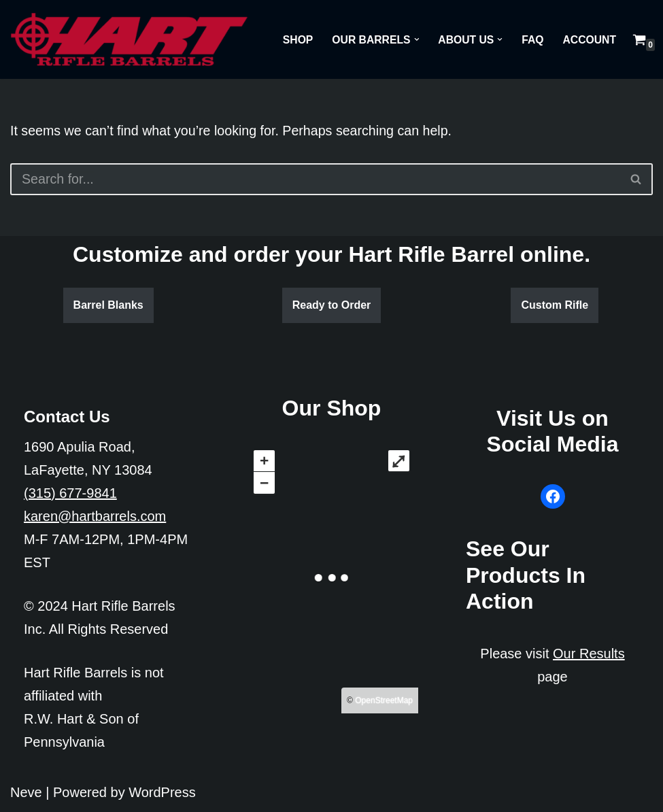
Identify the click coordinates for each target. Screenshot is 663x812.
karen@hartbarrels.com (95, 516)
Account (589, 40)
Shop (293, 40)
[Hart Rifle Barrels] (129, 39)
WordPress (162, 792)
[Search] (315, 179)
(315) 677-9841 (70, 493)
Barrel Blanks (108, 306)
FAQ (531, 40)
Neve (26, 792)
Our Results (589, 654)
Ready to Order (332, 306)
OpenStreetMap (384, 701)
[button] (414, 39)
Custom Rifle (555, 306)
